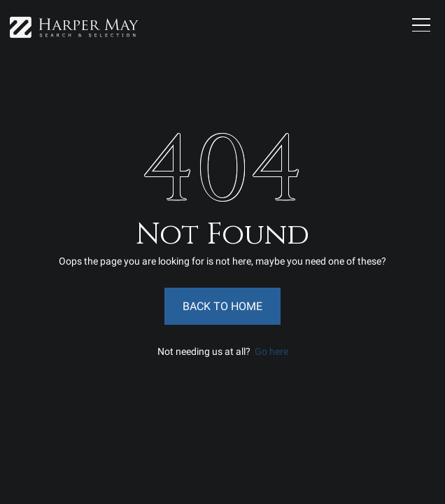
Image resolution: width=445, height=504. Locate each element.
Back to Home (222, 306)
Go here (271, 351)
